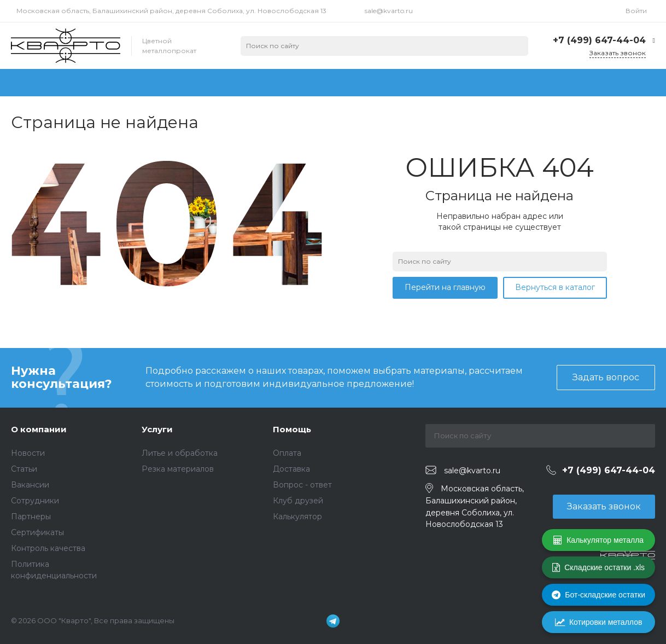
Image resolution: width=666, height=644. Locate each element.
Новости (28, 453)
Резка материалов (178, 469)
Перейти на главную (445, 287)
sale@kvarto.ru (389, 11)
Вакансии (30, 485)
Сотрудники (35, 501)
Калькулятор (297, 517)
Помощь (292, 429)
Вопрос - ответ (302, 485)
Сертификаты (37, 532)
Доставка (291, 469)
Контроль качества (48, 548)
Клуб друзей (298, 501)
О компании (39, 429)
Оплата (287, 453)
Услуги (157, 429)
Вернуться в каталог (555, 287)
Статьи (24, 469)
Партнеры (31, 517)
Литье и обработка (180, 453)
